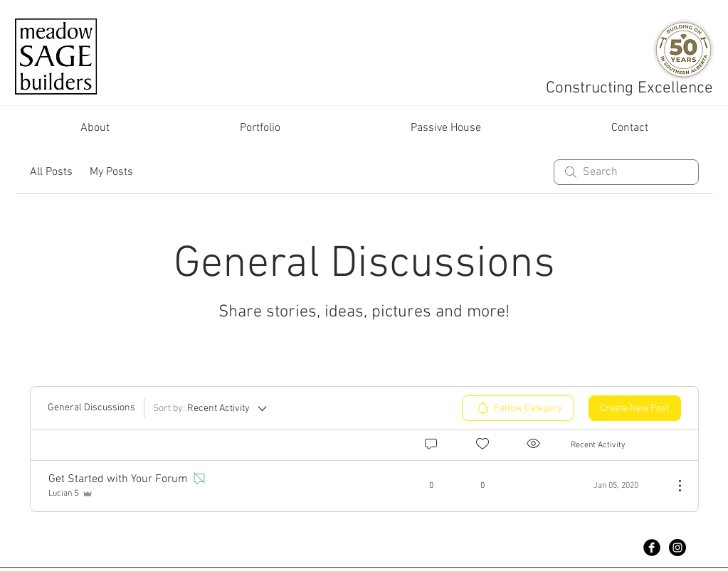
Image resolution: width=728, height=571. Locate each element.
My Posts (111, 172)
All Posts (51, 172)
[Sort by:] (211, 408)
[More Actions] (672, 486)
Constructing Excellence (632, 88)
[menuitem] (518, 408)
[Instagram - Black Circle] (677, 548)
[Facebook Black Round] (652, 548)
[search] (626, 172)
